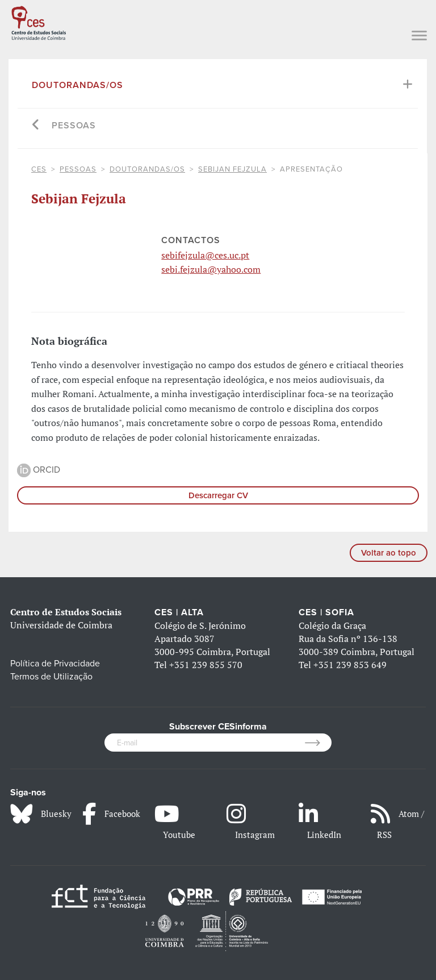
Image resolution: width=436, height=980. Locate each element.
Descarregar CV (218, 495)
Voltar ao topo (389, 553)
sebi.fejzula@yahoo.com (211, 269)
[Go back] (36, 126)
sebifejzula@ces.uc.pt (205, 255)
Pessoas (74, 126)
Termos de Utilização (51, 677)
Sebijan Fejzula (232, 169)
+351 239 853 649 (350, 665)
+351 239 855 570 (206, 665)
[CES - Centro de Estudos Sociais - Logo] (39, 22)
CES (39, 169)
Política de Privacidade (55, 664)
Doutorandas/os (77, 85)
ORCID (39, 470)
